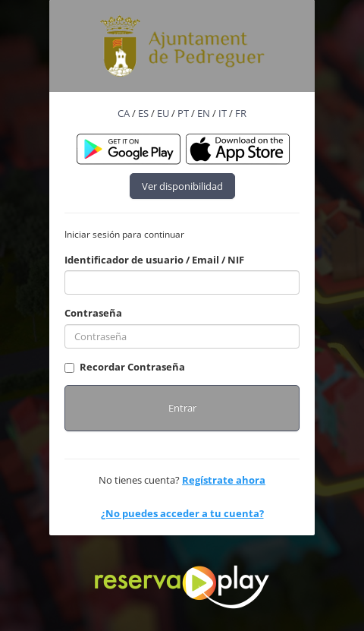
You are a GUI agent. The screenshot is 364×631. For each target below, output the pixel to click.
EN (204, 113)
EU (163, 113)
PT (183, 113)
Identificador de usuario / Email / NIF (154, 260)
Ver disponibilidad (182, 186)
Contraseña (93, 313)
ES (143, 113)
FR (241, 113)
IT (223, 113)
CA (124, 113)
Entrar (182, 408)
